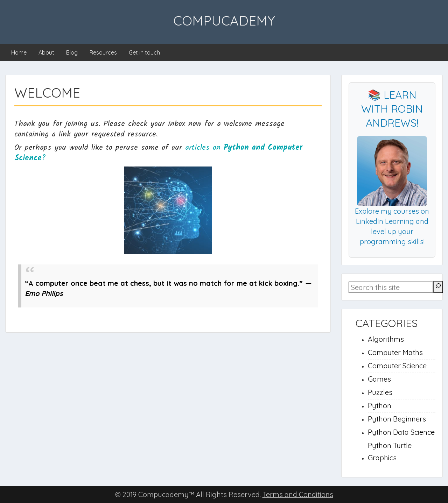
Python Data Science (401, 432)
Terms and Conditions (298, 494)
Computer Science (397, 366)
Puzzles (380, 392)
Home (19, 52)
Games (379, 379)
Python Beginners (397, 419)
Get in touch (144, 52)
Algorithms (386, 339)
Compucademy (224, 21)
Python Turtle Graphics (390, 452)
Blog (72, 52)
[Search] (438, 287)
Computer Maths (395, 352)
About (46, 52)
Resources (103, 52)
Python (380, 406)
